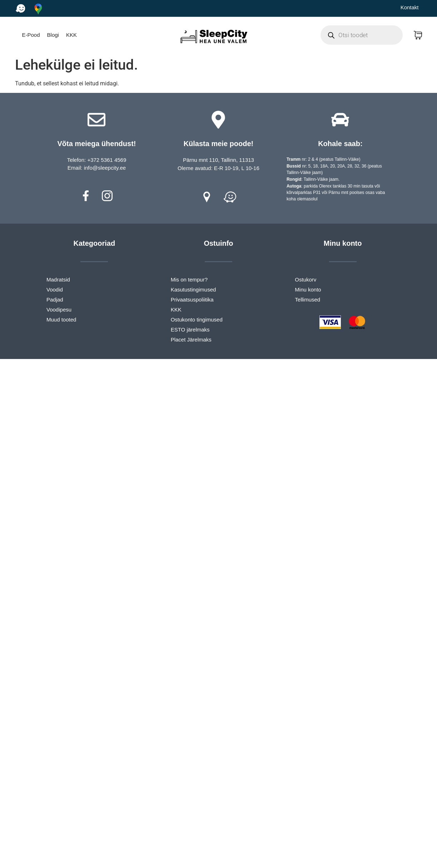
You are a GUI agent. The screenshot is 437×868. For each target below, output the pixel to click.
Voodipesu (59, 310)
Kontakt (410, 7)
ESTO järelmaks (190, 330)
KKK (71, 35)
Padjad (55, 300)
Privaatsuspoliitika (192, 300)
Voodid (55, 290)
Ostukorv (306, 280)
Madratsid (58, 280)
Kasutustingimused (193, 290)
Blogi (53, 35)
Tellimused (307, 300)
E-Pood (31, 35)
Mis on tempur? (189, 280)
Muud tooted (61, 320)
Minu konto (308, 290)
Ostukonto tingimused (197, 320)
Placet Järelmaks (191, 340)
